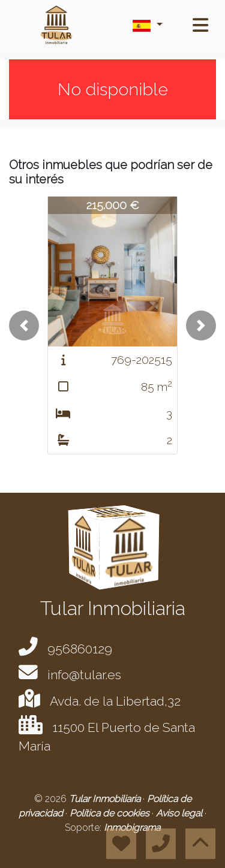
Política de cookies (111, 813)
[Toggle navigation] (200, 25)
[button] (24, 325)
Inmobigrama (132, 828)
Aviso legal (180, 813)
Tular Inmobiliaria (106, 799)
